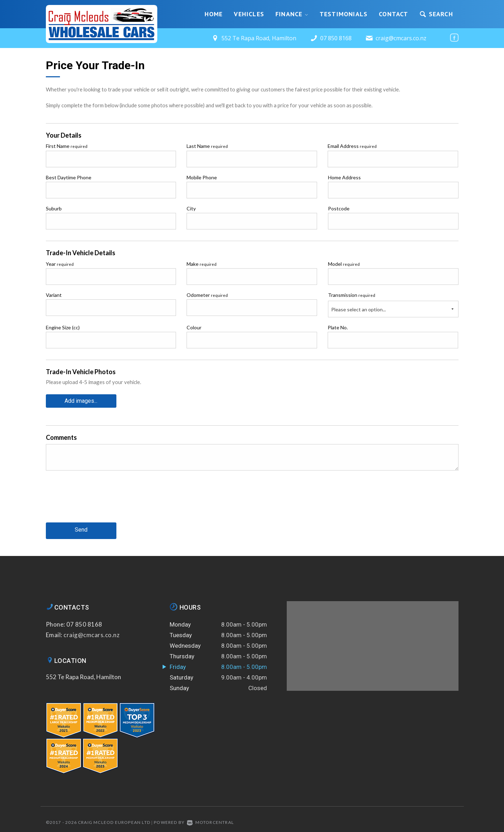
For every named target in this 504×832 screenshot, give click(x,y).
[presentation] (99, 501)
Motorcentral (210, 821)
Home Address (344, 177)
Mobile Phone (202, 177)
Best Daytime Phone (69, 177)
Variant (54, 295)
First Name (67, 146)
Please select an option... (359, 309)
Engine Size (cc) (63, 327)
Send (81, 529)
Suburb (54, 208)
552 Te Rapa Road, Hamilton (83, 675)
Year (60, 264)
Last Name (207, 146)
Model (344, 264)
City (191, 208)
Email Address (352, 146)
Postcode (339, 208)
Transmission (352, 295)
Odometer (207, 295)
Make (202, 264)
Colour (194, 327)
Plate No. (338, 327)
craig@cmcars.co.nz (401, 38)
